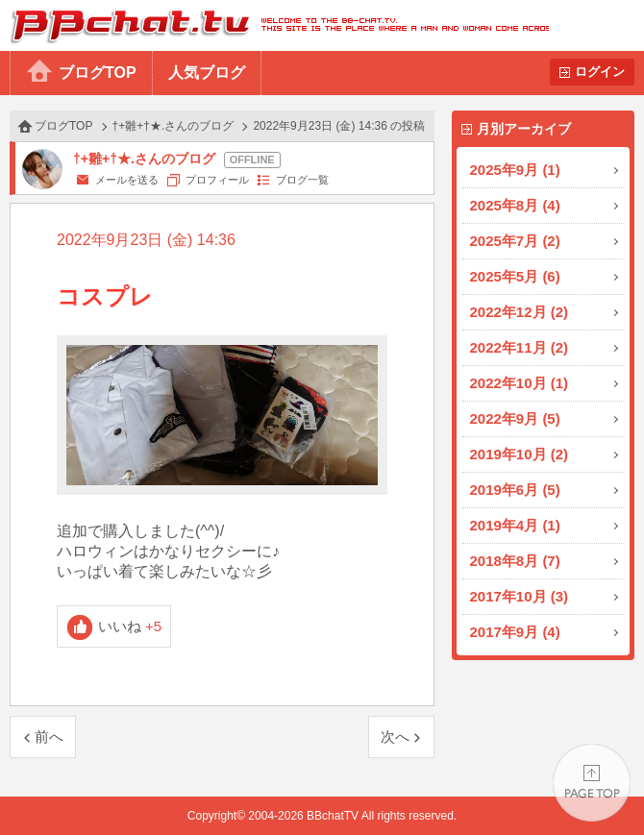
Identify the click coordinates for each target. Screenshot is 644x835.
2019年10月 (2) (520, 454)
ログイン (600, 72)
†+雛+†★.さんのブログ (173, 126)
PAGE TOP (592, 783)
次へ (395, 737)
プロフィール (217, 180)
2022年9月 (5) (515, 418)
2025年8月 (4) (515, 205)
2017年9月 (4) (515, 632)
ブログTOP (98, 73)
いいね (130, 626)
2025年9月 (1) (515, 170)
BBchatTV (274, 25)
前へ (49, 737)
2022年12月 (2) (520, 312)
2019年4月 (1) (515, 525)
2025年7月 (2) (515, 241)
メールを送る (127, 180)
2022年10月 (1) (520, 383)
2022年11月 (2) (520, 347)
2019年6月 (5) (515, 490)
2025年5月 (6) (515, 276)
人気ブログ (207, 73)
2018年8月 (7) (515, 561)
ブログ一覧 (302, 180)
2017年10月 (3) (520, 596)
